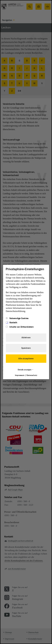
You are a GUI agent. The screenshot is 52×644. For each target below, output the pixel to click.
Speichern (26, 348)
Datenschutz (32, 375)
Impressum (20, 375)
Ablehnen (26, 338)
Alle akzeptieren (26, 359)
